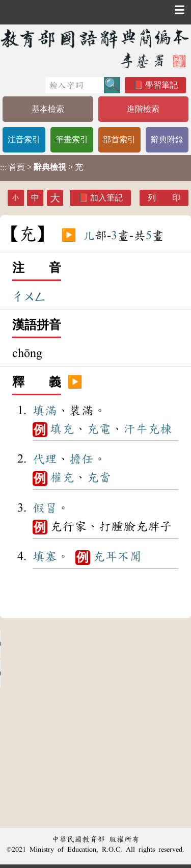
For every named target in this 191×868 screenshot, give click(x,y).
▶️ (69, 236)
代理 (45, 459)
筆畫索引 (72, 139)
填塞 (45, 556)
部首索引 (119, 139)
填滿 (45, 411)
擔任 (81, 459)
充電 (99, 429)
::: (3, 168)
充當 (99, 477)
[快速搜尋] (75, 85)
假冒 (45, 508)
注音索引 (24, 139)
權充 (62, 477)
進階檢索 (143, 109)
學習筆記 (161, 85)
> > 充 (42, 167)
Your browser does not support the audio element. (76, 644)
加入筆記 (106, 198)
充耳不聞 (117, 556)
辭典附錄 (167, 139)
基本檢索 (48, 109)
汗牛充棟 (148, 429)
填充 (62, 429)
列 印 (164, 198)
